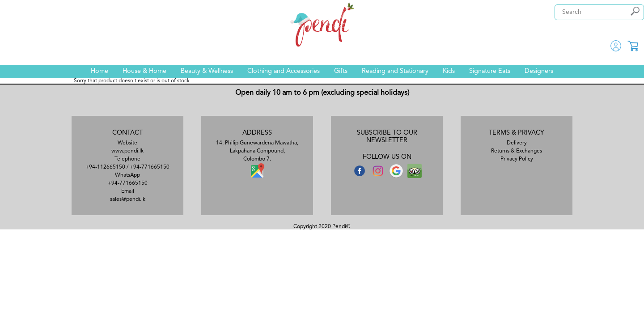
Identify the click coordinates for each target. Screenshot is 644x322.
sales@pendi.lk (128, 199)
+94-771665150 (150, 167)
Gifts (341, 71)
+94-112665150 (105, 167)
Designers (539, 71)
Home (100, 71)
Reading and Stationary (395, 71)
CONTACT (127, 133)
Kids (449, 71)
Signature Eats (490, 71)
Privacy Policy (517, 159)
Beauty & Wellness (207, 71)
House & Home (144, 71)
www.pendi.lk (127, 151)
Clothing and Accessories (284, 71)
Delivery (517, 143)
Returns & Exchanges (517, 151)
